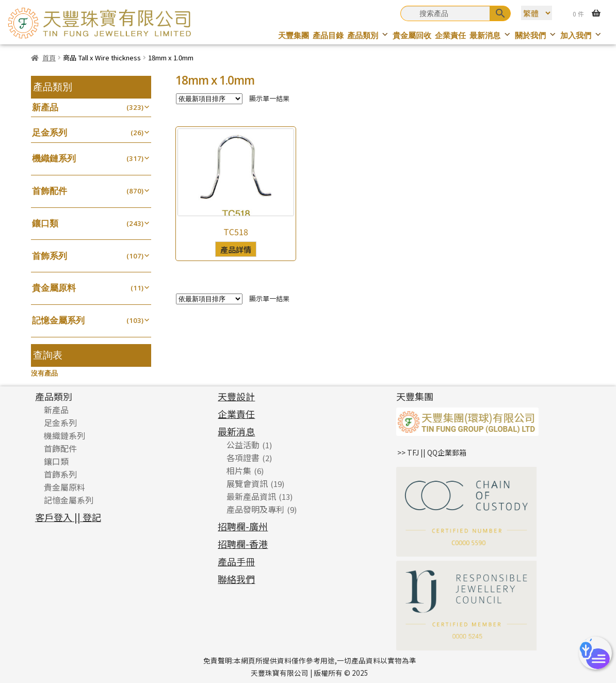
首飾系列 (50, 256)
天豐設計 (236, 396)
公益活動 (243, 445)
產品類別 (368, 35)
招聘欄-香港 (243, 544)
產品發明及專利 (255, 509)
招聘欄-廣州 (243, 526)
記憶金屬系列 (58, 320)
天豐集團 (294, 35)
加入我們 (581, 35)
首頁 (49, 58)
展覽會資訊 (247, 483)
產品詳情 (236, 249)
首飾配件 (50, 191)
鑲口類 (45, 223)
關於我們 (536, 35)
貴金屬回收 (412, 35)
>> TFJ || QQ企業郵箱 (432, 452)
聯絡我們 (236, 579)
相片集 (239, 470)
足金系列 (50, 132)
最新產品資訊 (251, 496)
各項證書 (243, 458)
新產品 (45, 107)
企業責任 (450, 35)
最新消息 (490, 35)
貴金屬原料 (54, 288)
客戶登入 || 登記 (68, 517)
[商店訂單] (209, 99)
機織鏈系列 (54, 158)
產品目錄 (328, 35)
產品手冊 (236, 561)
